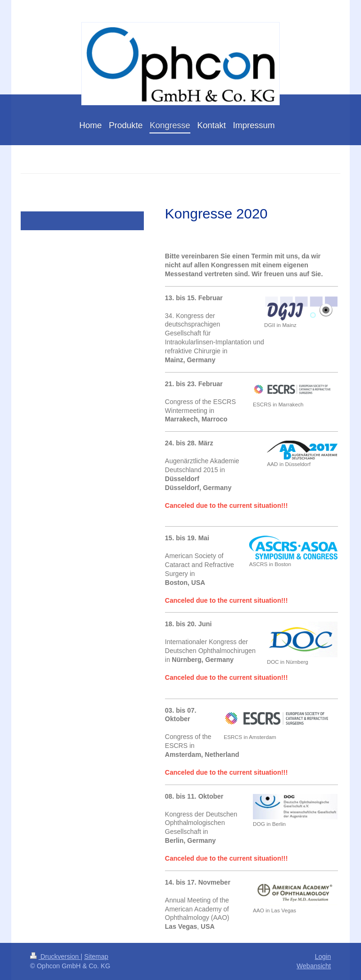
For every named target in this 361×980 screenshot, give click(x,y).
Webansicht (314, 966)
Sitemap (96, 957)
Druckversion (55, 957)
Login (323, 957)
